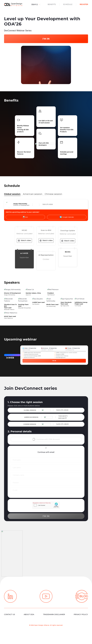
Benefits (52, 4)
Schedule (68, 4)
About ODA (29, 615)
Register (84, 4)
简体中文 (35, 4)
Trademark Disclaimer (54, 615)
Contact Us (9, 615)
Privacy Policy (81, 615)
